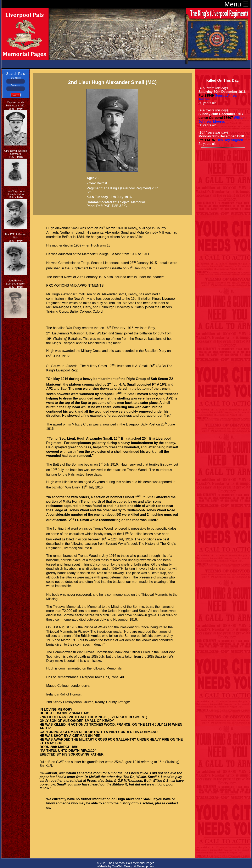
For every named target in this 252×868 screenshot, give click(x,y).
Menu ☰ (237, 4)
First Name (16, 78)
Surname (15, 85)
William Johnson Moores (222, 120)
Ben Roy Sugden (230, 140)
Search (15, 95)
